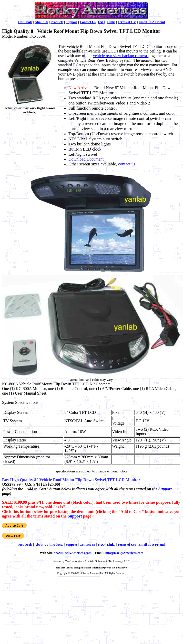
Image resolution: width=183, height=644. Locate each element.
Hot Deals (25, 22)
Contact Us (88, 22)
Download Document (86, 159)
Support (72, 22)
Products (57, 22)
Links (111, 22)
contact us (127, 164)
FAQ (101, 22)
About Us (42, 22)
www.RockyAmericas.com (73, 553)
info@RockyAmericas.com (124, 553)
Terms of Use (127, 22)
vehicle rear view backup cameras (121, 56)
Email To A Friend (152, 22)
